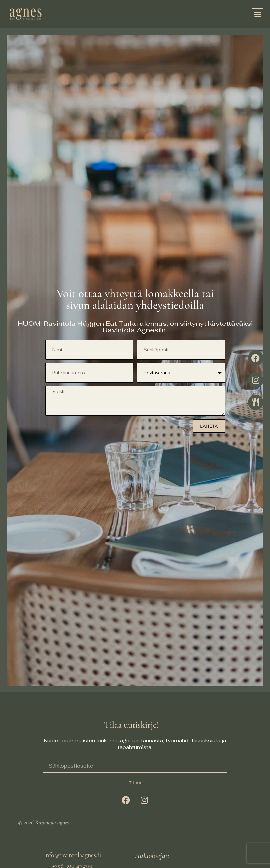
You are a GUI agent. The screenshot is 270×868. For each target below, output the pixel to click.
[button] (257, 14)
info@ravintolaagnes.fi (72, 855)
